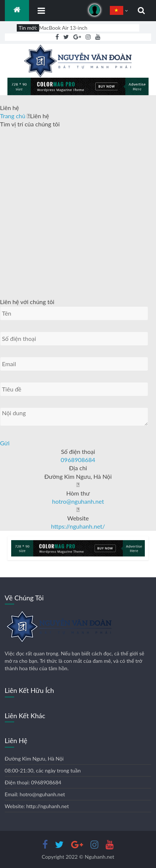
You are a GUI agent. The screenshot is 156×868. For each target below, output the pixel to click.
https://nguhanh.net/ (78, 526)
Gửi (5, 443)
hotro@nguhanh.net (78, 501)
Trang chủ (13, 116)
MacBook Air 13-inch (63, 28)
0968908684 (78, 460)
